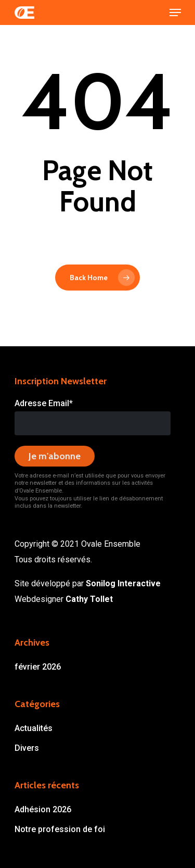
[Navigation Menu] (175, 12)
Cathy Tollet (89, 599)
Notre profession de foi (60, 829)
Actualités (34, 728)
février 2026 (38, 667)
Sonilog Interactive (123, 583)
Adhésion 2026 (43, 809)
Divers (27, 748)
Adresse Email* (44, 403)
